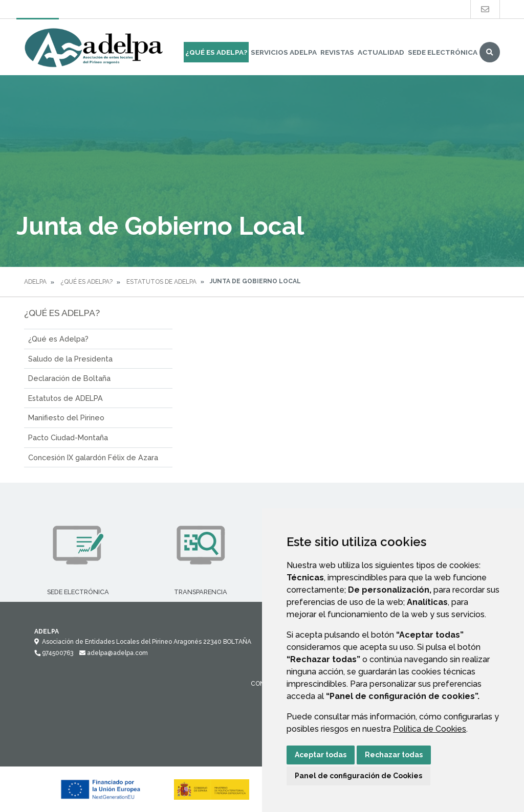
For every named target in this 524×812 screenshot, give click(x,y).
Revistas (337, 52)
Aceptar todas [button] (321, 755)
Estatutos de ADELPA (161, 282)
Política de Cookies (430, 729)
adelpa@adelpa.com (114, 653)
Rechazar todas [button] (394, 755)
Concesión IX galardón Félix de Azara (93, 457)
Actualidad (381, 52)
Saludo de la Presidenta (70, 359)
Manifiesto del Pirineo (66, 418)
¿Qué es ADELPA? (216, 52)
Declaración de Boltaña (69, 378)
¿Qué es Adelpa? (58, 339)
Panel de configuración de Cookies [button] (358, 776)
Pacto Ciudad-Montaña (68, 437)
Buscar (490, 52)
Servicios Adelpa (284, 52)
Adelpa (35, 282)
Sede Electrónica (443, 52)
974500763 (54, 653)
